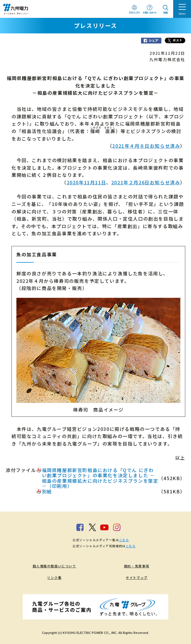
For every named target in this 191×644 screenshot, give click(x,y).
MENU (182, 14)
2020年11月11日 (87, 182)
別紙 (47, 491)
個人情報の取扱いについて (54, 566)
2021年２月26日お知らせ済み (146, 182)
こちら (124, 540)
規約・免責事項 (137, 566)
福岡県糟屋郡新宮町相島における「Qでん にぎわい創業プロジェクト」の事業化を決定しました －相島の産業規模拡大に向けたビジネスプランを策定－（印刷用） (100, 478)
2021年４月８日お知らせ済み (146, 146)
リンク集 (54, 577)
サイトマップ (137, 577)
